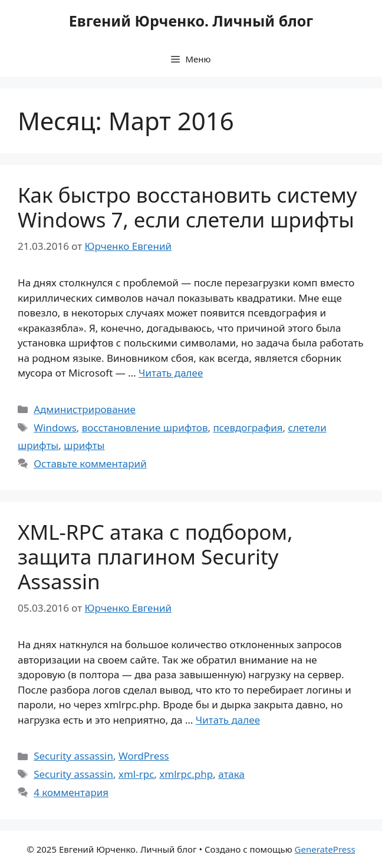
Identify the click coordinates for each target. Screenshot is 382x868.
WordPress (144, 756)
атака (231, 774)
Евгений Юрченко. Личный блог (191, 21)
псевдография (248, 428)
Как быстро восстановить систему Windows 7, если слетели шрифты (187, 207)
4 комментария (71, 792)
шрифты (84, 445)
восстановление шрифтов (145, 428)
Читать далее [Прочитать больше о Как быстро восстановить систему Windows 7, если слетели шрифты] (171, 373)
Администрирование (85, 409)
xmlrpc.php (186, 774)
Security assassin (73, 756)
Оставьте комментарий (90, 463)
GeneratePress (325, 849)
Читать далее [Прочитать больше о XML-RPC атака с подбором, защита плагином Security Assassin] (228, 720)
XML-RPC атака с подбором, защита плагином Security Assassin (155, 557)
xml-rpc (136, 774)
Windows (55, 428)
